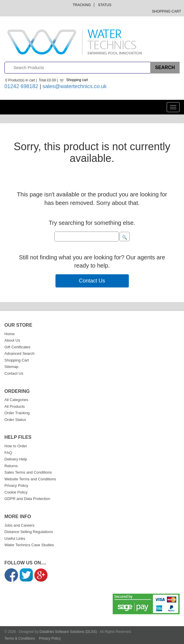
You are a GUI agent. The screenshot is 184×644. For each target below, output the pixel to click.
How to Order (16, 446)
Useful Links (15, 538)
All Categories (16, 400)
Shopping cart (77, 80)
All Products (15, 406)
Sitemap (11, 367)
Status (105, 5)
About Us (12, 340)
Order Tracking (17, 413)
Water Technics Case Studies (29, 545)
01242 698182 (21, 86)
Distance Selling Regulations (29, 532)
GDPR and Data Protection (27, 499)
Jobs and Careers (20, 525)
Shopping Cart (167, 11)
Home (10, 334)
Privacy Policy (16, 485)
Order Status (15, 420)
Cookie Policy (16, 492)
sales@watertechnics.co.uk (75, 86)
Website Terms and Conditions (30, 479)
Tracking (82, 5)
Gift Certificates (17, 347)
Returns (11, 466)
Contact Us (92, 281)
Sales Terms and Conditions (28, 472)
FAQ (8, 453)
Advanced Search (20, 353)
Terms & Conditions (20, 638)
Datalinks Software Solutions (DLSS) (68, 632)
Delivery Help (16, 459)
